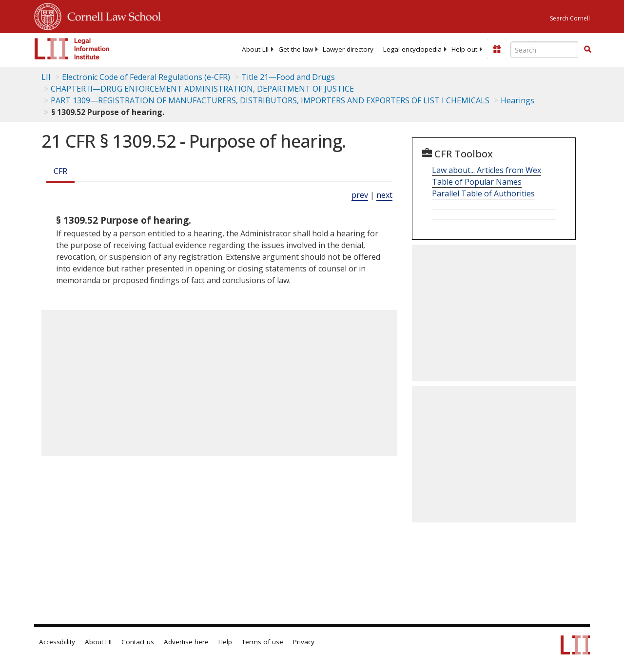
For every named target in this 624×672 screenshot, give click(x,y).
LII (46, 77)
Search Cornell (570, 18)
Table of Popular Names (477, 182)
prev (360, 195)
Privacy (304, 642)
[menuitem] (255, 49)
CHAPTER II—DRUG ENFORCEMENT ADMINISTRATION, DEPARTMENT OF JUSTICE (202, 89)
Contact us (138, 642)
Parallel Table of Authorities (483, 193)
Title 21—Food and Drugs (288, 77)
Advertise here (186, 642)
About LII (255, 49)
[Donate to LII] (497, 49)
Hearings (517, 100)
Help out (464, 49)
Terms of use (263, 642)
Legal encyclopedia (412, 49)
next (384, 195)
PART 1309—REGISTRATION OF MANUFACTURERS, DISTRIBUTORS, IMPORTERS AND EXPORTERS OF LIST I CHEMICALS (270, 100)
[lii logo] (72, 49)
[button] (587, 49)
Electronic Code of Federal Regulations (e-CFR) (146, 77)
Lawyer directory (348, 49)
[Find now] (587, 50)
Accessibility (57, 642)
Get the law (296, 49)
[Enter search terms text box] (545, 50)
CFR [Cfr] (60, 171)
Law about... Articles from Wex (487, 170)
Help (225, 642)
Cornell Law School (111, 15)
